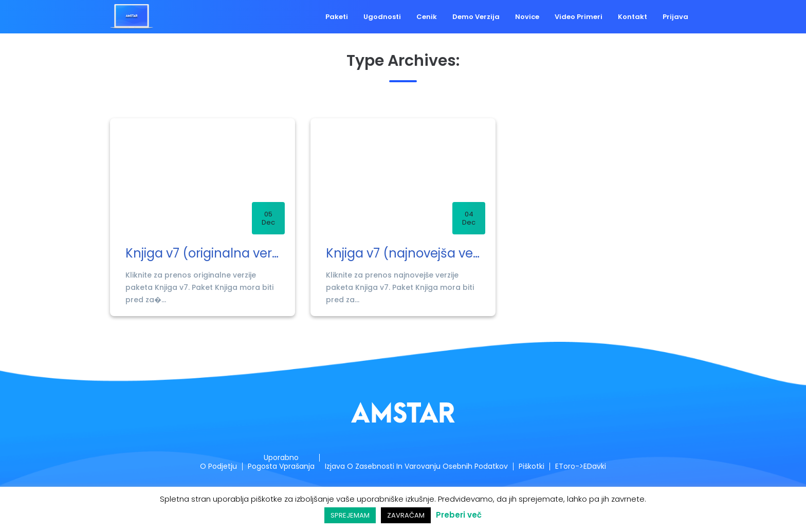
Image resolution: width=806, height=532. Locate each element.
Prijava (675, 17)
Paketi (336, 17)
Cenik (426, 17)
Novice (527, 17)
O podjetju (214, 466)
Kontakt (633, 17)
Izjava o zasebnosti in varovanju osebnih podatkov (418, 466)
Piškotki (536, 466)
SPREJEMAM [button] (350, 515)
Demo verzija (475, 17)
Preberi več (459, 515)
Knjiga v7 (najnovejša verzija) (403, 254)
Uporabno (278, 458)
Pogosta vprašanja (279, 466)
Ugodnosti (382, 17)
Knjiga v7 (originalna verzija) (203, 254)
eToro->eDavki (585, 466)
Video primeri (579, 17)
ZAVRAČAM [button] (406, 515)
